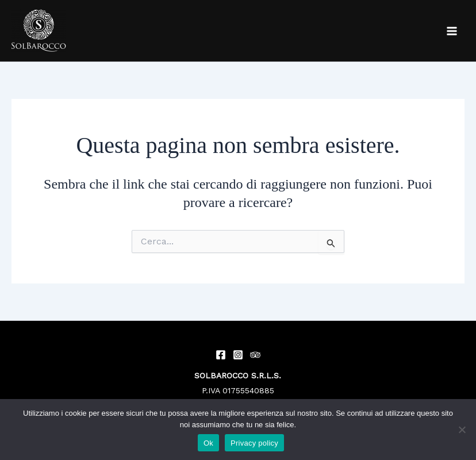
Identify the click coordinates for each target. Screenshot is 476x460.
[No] (462, 430)
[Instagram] (238, 355)
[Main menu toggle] (452, 31)
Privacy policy (254, 443)
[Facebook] (221, 355)
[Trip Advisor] (255, 355)
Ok (208, 443)
